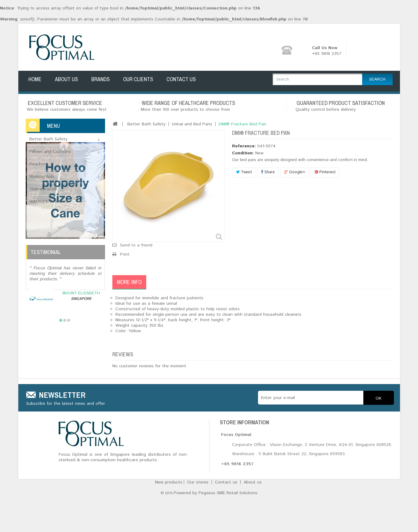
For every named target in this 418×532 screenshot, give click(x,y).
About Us (66, 82)
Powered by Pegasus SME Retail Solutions (216, 527)
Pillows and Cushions (50, 148)
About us (253, 519)
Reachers (38, 161)
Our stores (199, 519)
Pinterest (325, 169)
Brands (100, 82)
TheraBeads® (43, 186)
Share (268, 169)
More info (129, 279)
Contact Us (181, 82)
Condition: (243, 150)
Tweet (244, 169)
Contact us (227, 519)
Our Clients (138, 82)
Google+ (295, 169)
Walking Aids (42, 173)
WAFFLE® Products (49, 198)
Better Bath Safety (48, 136)
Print (125, 251)
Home (35, 82)
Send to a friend (136, 242)
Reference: (244, 143)
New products (169, 519)
